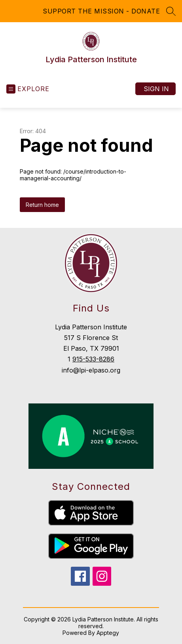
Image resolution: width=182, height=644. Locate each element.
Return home (42, 205)
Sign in (156, 89)
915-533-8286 (93, 359)
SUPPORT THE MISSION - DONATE (101, 11)
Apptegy (108, 633)
